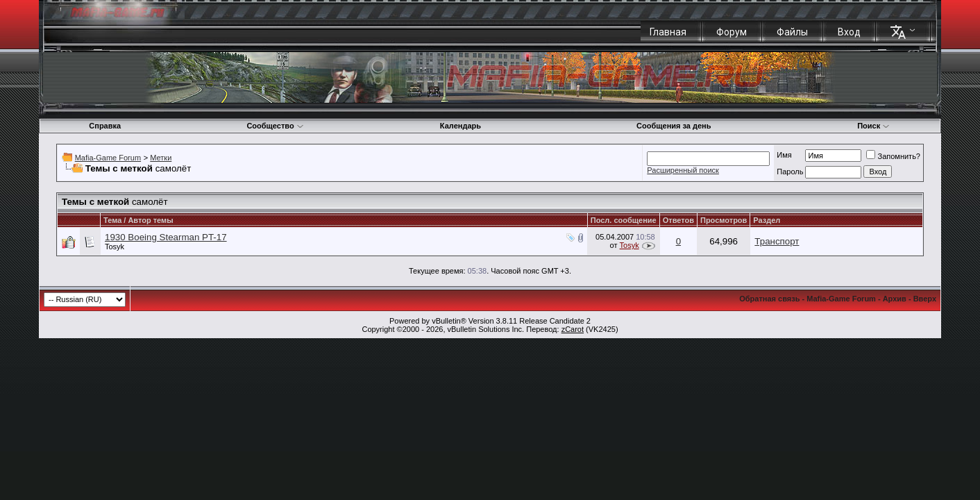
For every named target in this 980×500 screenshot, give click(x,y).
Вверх (925, 299)
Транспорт (777, 241)
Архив (895, 299)
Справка (105, 126)
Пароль (790, 172)
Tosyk (115, 247)
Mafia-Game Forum (108, 158)
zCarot (573, 329)
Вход (849, 32)
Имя (784, 155)
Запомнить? (893, 156)
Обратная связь (769, 299)
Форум (732, 32)
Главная (668, 32)
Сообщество (275, 126)
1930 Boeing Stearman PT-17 (166, 237)
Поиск (873, 126)
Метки (161, 158)
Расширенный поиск (683, 170)
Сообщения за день (674, 126)
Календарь (461, 126)
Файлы (792, 32)
